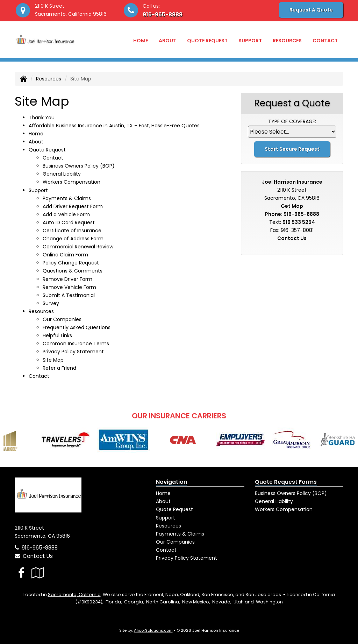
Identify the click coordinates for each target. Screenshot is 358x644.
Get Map (292, 206)
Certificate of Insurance (72, 231)
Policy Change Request (71, 263)
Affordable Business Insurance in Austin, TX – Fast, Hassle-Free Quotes (114, 126)
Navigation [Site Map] (171, 482)
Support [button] (250, 41)
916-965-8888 (163, 15)
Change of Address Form (73, 239)
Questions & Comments (73, 271)
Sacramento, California (74, 595)
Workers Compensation (71, 182)
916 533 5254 (299, 222)
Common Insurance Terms (76, 344)
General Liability (62, 174)
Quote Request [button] (207, 41)
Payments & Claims (67, 198)
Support (166, 518)
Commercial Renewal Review (78, 247)
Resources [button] (287, 41)
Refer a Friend (59, 368)
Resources (49, 79)
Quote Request (174, 509)
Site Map (53, 360)
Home (141, 41)
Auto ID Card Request (69, 222)
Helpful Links (57, 335)
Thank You (42, 118)
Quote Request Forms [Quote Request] (286, 482)
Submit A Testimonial (69, 295)
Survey (51, 303)
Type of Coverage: (292, 121)
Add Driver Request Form (73, 206)
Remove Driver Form (67, 279)
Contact (325, 41)
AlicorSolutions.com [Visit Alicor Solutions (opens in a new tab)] (153, 630)
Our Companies (62, 319)
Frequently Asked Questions (77, 327)
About (167, 41)
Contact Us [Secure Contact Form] (292, 238)
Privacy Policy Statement (73, 352)
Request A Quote (311, 10)
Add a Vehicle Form (66, 214)
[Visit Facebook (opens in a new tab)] (21, 573)
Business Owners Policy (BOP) (79, 166)
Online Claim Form (65, 255)
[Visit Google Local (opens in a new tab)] (38, 573)
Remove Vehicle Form (69, 287)
